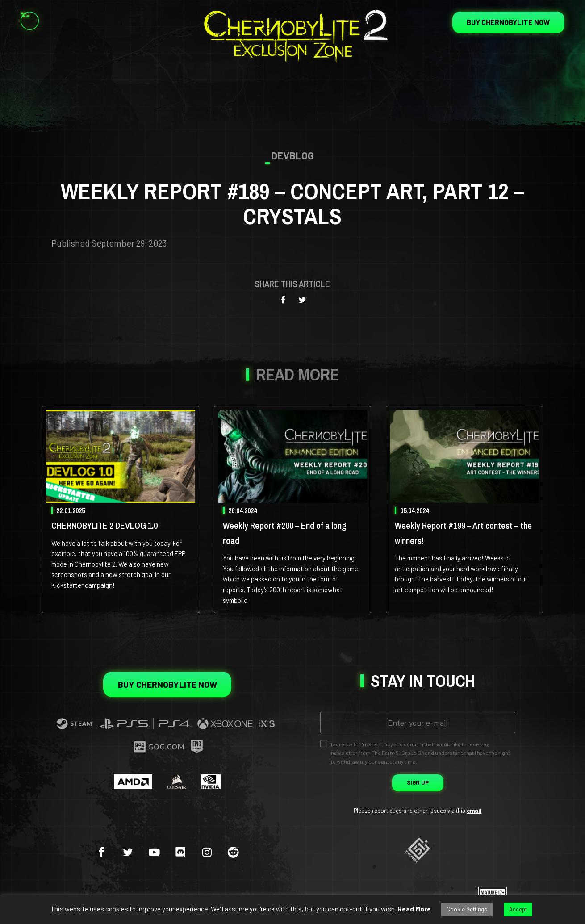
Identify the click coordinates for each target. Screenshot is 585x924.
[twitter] (128, 852)
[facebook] (101, 852)
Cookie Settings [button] (467, 909)
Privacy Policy (376, 744)
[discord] (180, 852)
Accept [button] (518, 909)
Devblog (292, 155)
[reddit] (233, 852)
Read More (414, 909)
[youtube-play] (154, 852)
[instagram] (207, 852)
